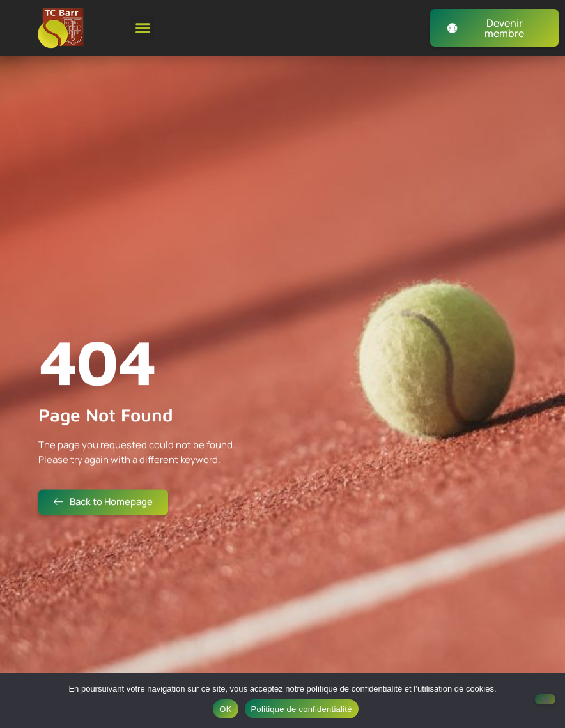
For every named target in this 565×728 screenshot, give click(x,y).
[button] (143, 28)
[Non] (545, 699)
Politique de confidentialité (302, 709)
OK (225, 709)
